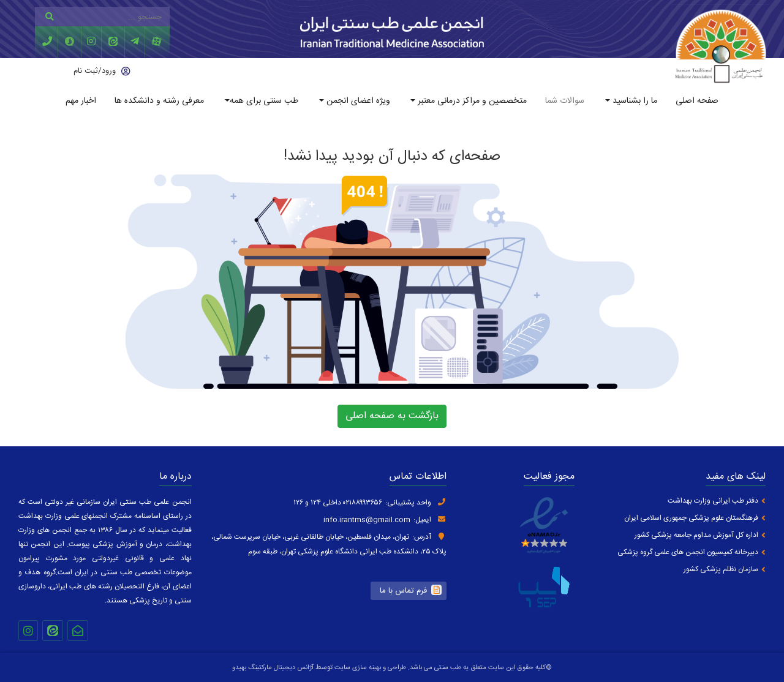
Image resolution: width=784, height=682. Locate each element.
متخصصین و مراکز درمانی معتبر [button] (471, 101)
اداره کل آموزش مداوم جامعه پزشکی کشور (696, 535)
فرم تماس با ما (403, 591)
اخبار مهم (81, 101)
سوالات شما (565, 101)
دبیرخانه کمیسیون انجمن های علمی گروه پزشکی (688, 553)
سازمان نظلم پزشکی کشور (721, 570)
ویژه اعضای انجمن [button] (357, 101)
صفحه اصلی (697, 101)
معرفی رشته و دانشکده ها (159, 101)
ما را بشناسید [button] (634, 101)
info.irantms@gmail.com (367, 520)
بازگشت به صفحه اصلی (392, 416)
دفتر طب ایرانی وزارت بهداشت (713, 501)
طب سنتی (448, 668)
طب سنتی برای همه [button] (264, 101)
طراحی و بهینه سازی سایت (369, 668)
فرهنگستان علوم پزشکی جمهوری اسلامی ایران (691, 518)
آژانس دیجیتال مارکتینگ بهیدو (273, 668)
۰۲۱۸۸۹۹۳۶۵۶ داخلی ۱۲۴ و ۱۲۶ (338, 503)
